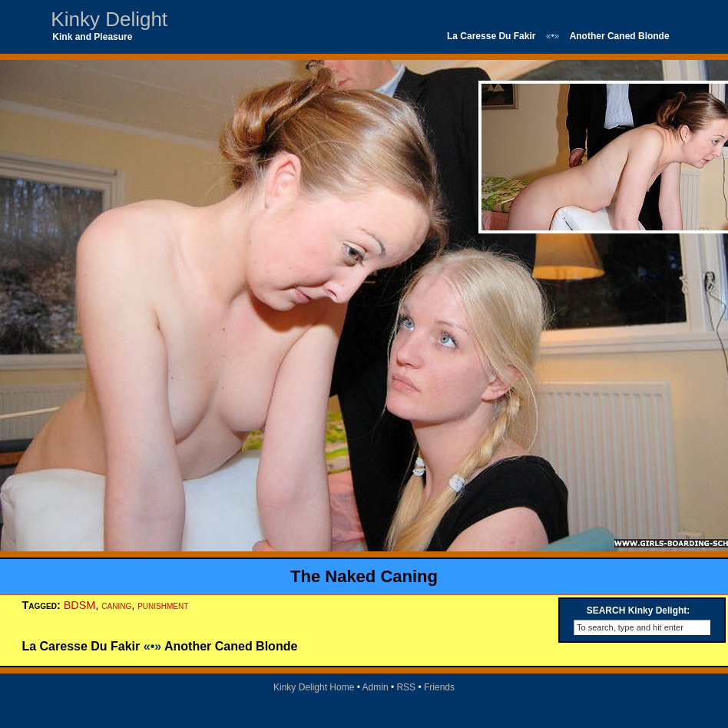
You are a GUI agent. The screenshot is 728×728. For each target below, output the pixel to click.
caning (116, 605)
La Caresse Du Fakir (491, 36)
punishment (163, 605)
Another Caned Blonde (620, 36)
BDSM (80, 605)
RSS (406, 687)
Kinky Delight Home (314, 687)
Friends (439, 687)
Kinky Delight (109, 19)
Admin (376, 687)
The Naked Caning (364, 576)
